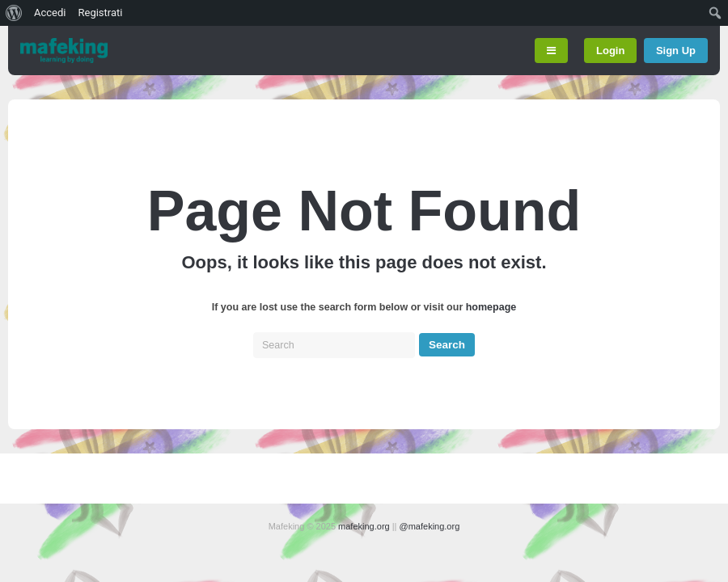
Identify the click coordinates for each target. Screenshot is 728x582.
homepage (491, 307)
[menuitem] (14, 13)
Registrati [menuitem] (100, 13)
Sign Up (676, 51)
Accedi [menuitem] (50, 13)
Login (610, 51)
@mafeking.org (430, 526)
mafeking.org (364, 526)
